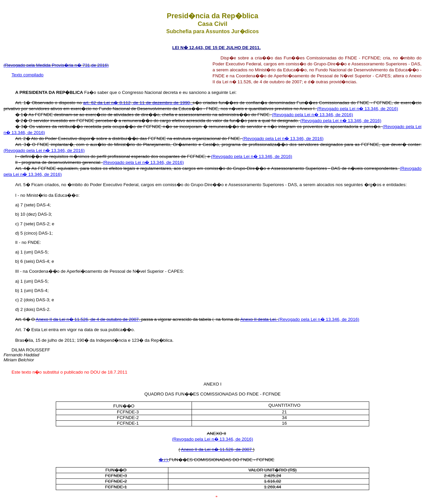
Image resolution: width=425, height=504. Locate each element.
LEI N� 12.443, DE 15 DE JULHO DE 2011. (216, 48)
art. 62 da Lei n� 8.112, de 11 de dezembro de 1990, (138, 103)
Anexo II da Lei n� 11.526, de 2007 (217, 449)
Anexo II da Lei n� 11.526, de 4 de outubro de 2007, (89, 319)
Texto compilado (28, 75)
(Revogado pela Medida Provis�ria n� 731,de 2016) (56, 65)
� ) (164, 460)
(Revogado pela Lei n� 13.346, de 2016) (358, 109)
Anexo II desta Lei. (259, 319)
